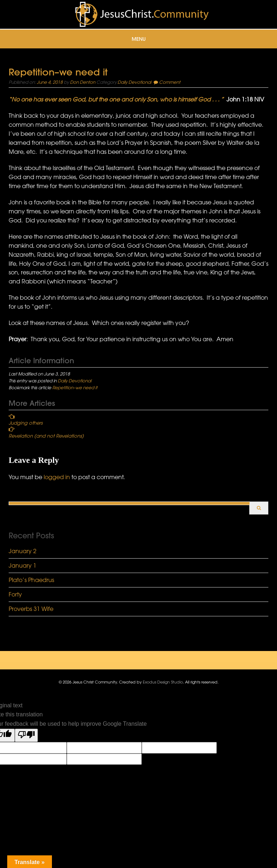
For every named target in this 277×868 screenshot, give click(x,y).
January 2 (23, 551)
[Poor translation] (26, 735)
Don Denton (83, 82)
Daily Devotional (134, 82)
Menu (139, 39)
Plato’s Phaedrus (31, 580)
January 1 (23, 565)
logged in (57, 477)
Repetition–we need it (75, 387)
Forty (15, 594)
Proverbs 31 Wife (31, 609)
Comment (170, 82)
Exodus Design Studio (163, 682)
